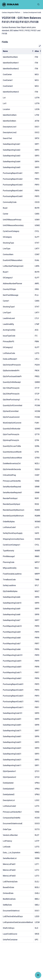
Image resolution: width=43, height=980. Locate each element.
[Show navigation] (38, 975)
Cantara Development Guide (32, 12)
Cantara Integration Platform (11, 12)
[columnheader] (18, 51)
